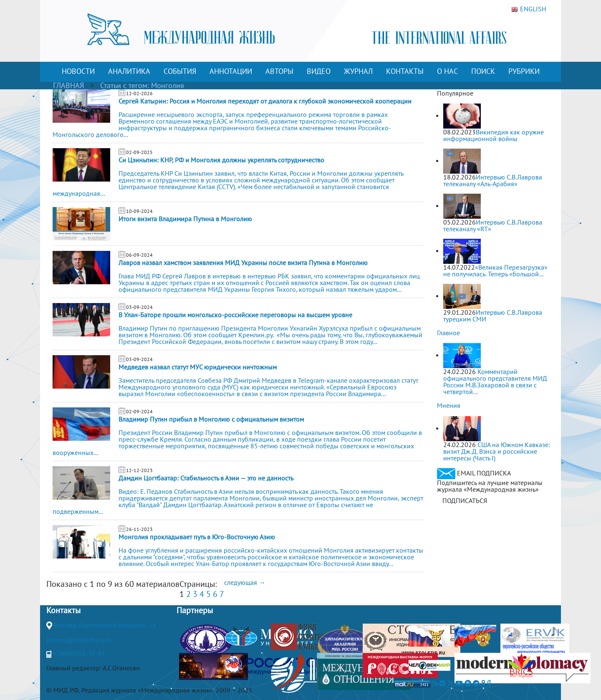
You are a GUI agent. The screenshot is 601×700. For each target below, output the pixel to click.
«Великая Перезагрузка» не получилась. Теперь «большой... (495, 270)
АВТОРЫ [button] (279, 71)
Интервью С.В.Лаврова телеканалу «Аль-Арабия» (493, 180)
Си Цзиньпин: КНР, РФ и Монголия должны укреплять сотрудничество (221, 160)
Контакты (63, 610)
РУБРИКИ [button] (524, 71)
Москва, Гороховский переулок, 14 (105, 625)
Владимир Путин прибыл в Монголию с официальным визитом (211, 419)
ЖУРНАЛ (358, 71)
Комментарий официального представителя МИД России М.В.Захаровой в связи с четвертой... (495, 382)
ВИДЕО (319, 71)
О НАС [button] (447, 71)
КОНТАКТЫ (405, 71)
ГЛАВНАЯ (68, 85)
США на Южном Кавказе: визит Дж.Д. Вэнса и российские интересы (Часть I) (497, 451)
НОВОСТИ (78, 71)
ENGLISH (529, 9)
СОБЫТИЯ (180, 71)
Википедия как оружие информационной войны (494, 135)
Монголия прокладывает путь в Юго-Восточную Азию (197, 537)
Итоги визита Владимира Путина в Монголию (185, 219)
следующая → (245, 582)
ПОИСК (483, 71)
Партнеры (195, 610)
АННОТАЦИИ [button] (231, 71)
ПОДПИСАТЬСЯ (465, 500)
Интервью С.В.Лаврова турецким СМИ (493, 316)
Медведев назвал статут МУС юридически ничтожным (198, 367)
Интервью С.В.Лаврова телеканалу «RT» (493, 225)
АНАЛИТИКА (129, 71)
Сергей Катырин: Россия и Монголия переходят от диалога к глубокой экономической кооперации (265, 101)
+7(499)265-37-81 (79, 653)
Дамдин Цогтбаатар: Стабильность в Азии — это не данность (206, 478)
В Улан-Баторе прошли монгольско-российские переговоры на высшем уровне (235, 315)
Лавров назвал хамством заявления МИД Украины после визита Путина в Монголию (243, 263)
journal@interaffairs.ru (79, 640)
